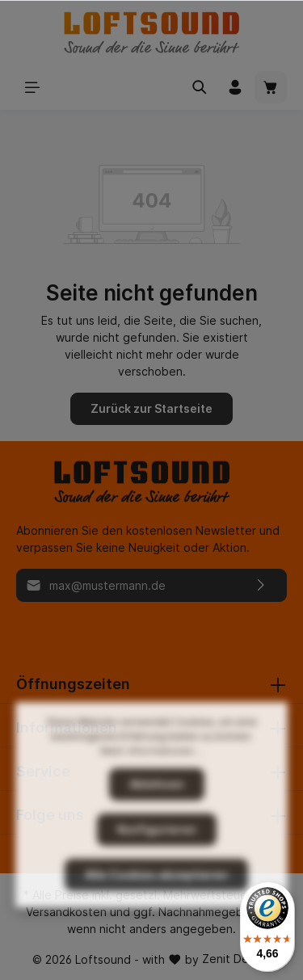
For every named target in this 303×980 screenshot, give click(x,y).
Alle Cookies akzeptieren (156, 913)
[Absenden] (261, 585)
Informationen (67, 728)
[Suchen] (200, 87)
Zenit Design (236, 959)
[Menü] (32, 87)
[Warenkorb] (271, 87)
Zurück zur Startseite (151, 408)
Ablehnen (157, 823)
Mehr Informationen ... (152, 790)
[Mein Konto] (235, 87)
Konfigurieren (157, 868)
